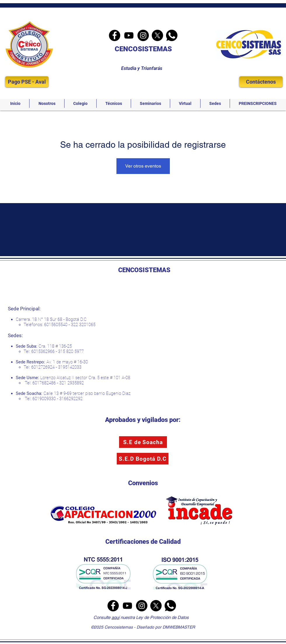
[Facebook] (115, 35)
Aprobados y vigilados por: (143, 420)
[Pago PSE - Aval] (27, 82)
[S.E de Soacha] (143, 442)
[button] (47, 103)
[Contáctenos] (261, 82)
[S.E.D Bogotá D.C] (143, 459)
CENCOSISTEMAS (143, 49)
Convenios (143, 483)
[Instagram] (143, 35)
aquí (115, 617)
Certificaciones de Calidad (143, 542)
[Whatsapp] (172, 35)
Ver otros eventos (143, 166)
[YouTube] (129, 35)
